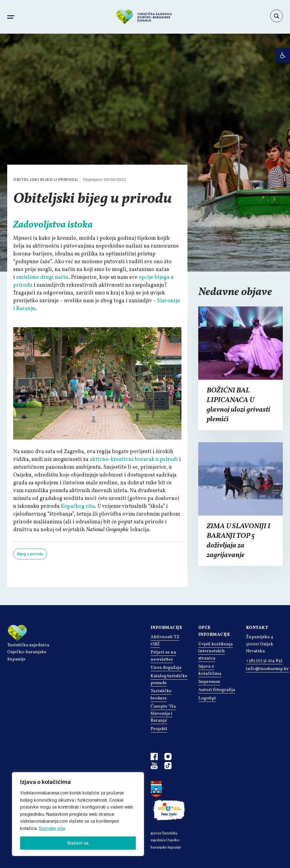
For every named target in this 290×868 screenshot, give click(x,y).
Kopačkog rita (78, 506)
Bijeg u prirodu (30, 554)
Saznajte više (52, 828)
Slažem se (78, 843)
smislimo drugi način (42, 277)
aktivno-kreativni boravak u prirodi (134, 460)
